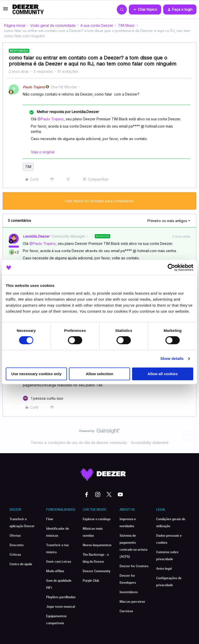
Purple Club (91, 580)
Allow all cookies (163, 374)
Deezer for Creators (134, 566)
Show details (172, 359)
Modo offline (55, 571)
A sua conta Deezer (97, 25)
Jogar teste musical (61, 606)
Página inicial (15, 25)
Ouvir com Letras (59, 561)
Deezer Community (97, 571)
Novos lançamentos (97, 545)
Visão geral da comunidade (53, 25)
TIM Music (126, 25)
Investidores (129, 592)
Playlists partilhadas (61, 597)
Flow (50, 519)
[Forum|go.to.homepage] (28, 10)
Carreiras (126, 611)
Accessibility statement (150, 443)
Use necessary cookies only (36, 374)
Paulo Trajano (34, 87)
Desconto (17, 545)
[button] (6, 10)
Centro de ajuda (21, 564)
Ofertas (15, 535)
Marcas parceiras (132, 601)
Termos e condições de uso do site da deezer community (79, 443)
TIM (28, 167)
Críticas (15, 554)
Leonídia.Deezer (36, 236)
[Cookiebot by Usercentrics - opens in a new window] (171, 267)
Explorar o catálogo (97, 519)
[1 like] (43, 398)
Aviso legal (164, 568)
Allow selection (99, 374)
